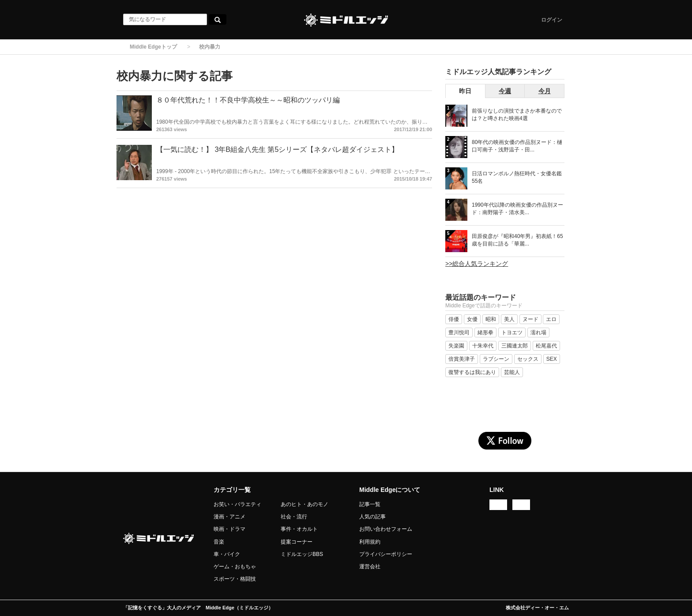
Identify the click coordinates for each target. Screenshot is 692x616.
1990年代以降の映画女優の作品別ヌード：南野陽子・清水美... (517, 209)
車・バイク (227, 554)
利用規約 (370, 542)
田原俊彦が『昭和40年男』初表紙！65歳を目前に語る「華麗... (517, 240)
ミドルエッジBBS (302, 554)
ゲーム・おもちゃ (235, 567)
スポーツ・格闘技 (235, 579)
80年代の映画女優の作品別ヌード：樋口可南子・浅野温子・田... (517, 146)
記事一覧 (370, 504)
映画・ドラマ (229, 529)
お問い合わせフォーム (386, 529)
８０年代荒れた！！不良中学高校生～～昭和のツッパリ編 (248, 100)
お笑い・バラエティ (237, 504)
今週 (505, 91)
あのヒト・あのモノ (305, 504)
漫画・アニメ (229, 517)
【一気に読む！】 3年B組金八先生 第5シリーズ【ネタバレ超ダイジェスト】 (277, 149)
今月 (545, 91)
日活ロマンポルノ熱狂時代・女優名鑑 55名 (517, 177)
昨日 (465, 91)
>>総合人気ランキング (477, 264)
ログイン (552, 20)
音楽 (219, 542)
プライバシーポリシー (386, 554)
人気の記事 (372, 517)
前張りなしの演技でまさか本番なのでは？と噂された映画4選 (517, 115)
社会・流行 (294, 517)
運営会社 (370, 567)
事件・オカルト (299, 529)
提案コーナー (297, 542)
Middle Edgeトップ (153, 47)
